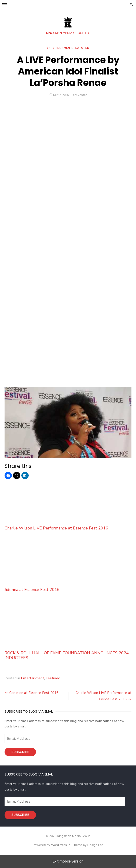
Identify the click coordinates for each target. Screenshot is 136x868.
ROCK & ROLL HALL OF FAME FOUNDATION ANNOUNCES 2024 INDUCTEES (68, 632)
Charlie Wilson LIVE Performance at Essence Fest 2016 (68, 506)
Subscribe (20, 752)
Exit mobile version (68, 861)
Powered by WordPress (50, 845)
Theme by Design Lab (88, 845)
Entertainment (59, 48)
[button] (5, 5)
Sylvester (80, 95)
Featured (82, 48)
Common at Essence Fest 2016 (34, 693)
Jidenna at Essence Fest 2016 (68, 567)
